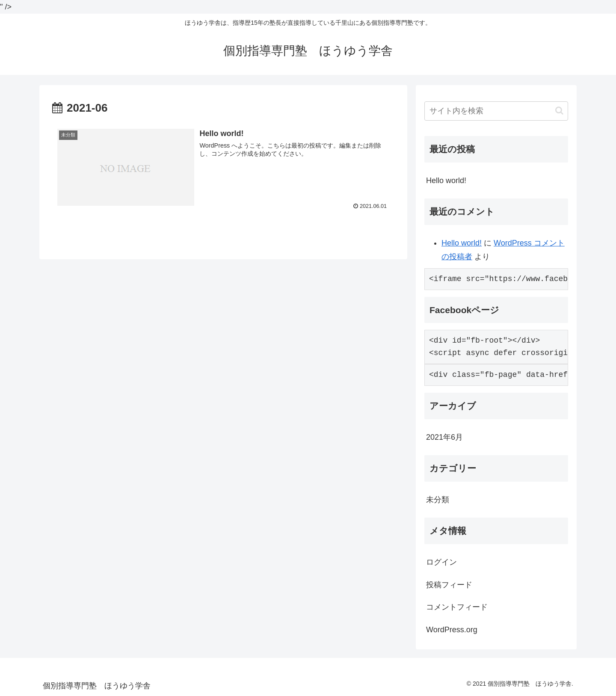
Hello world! (446, 181)
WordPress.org (452, 630)
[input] (496, 111)
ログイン (441, 562)
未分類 (438, 500)
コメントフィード (457, 607)
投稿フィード (449, 585)
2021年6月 (444, 437)
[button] (559, 111)
